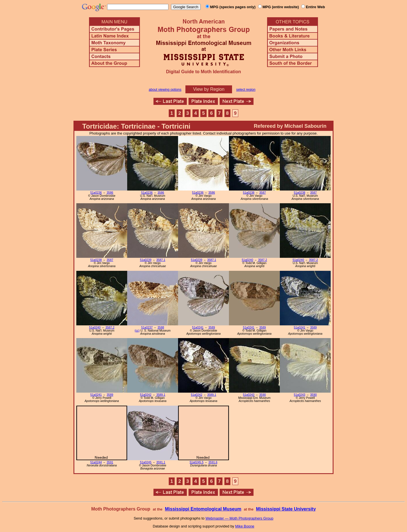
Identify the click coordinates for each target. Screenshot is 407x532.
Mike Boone (245, 526)
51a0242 (146, 395)
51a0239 (146, 260)
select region (246, 90)
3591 (110, 462)
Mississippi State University (286, 509)
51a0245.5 (197, 462)
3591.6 (213, 462)
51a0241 (198, 327)
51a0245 (146, 462)
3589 (212, 327)
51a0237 (147, 327)
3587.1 (161, 260)
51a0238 (249, 193)
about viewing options (165, 90)
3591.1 (161, 462)
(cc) (137, 331)
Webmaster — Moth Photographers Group (239, 518)
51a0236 (96, 193)
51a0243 (249, 395)
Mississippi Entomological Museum (203, 509)
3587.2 (263, 260)
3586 (110, 193)
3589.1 (161, 395)
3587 (262, 193)
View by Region (209, 89)
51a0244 (96, 462)
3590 (262, 395)
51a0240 (247, 260)
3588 (161, 327)
